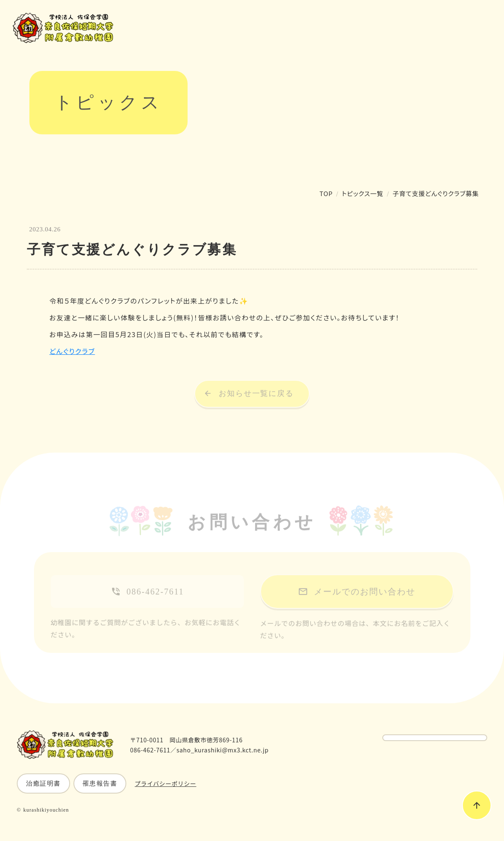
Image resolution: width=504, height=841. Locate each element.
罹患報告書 (100, 783)
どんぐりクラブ (72, 351)
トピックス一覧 (363, 193)
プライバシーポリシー (166, 783)
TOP (326, 193)
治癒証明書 (43, 783)
